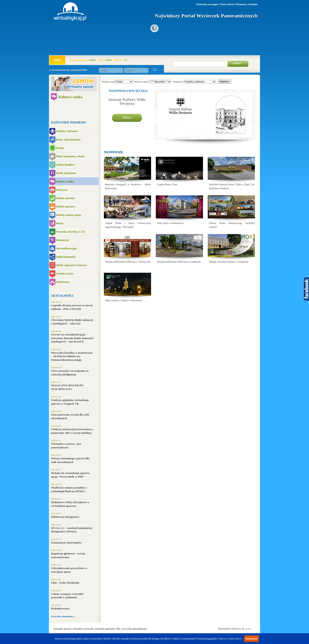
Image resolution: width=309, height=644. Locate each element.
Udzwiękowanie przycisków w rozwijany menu (69, 570)
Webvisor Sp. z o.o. (241, 629)
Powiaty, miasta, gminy (69, 215)
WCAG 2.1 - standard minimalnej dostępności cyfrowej (72, 530)
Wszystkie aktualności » (63, 616)
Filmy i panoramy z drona (70, 156)
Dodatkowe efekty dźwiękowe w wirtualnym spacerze (70, 504)
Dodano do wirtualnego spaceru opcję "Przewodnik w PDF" (70, 475)
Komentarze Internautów (66, 543)
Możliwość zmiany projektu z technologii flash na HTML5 (69, 489)
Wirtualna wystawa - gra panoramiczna (66, 446)
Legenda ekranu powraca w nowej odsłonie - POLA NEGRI (72, 307)
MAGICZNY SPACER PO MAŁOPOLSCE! (67, 387)
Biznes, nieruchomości (68, 140)
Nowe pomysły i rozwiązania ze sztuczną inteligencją (70, 373)
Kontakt (253, 4)
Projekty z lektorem (67, 131)
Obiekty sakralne (65, 198)
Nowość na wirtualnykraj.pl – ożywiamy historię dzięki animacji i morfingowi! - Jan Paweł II (72, 338)
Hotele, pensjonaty (66, 173)
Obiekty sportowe (66, 207)
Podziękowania (60, 608)
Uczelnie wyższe (65, 274)
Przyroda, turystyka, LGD (70, 232)
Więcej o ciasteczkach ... (231, 639)
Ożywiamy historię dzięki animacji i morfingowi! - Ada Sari (72, 322)
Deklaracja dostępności (65, 517)
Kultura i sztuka (70, 97)
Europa (60, 148)
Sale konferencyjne (66, 248)
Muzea (60, 223)
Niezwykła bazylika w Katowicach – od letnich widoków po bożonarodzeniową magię (72, 356)
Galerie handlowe (65, 165)
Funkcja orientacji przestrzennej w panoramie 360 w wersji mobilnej (72, 431)
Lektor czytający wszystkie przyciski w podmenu (67, 596)
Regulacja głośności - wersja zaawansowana (68, 555)
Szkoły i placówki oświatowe (71, 265)
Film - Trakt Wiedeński (65, 583)
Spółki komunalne (66, 257)
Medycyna (61, 190)
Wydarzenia (62, 282)
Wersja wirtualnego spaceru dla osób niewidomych (70, 460)
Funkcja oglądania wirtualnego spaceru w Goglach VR (70, 402)
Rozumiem (251, 639)
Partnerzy (241, 4)
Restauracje (62, 240)
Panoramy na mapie (207, 4)
